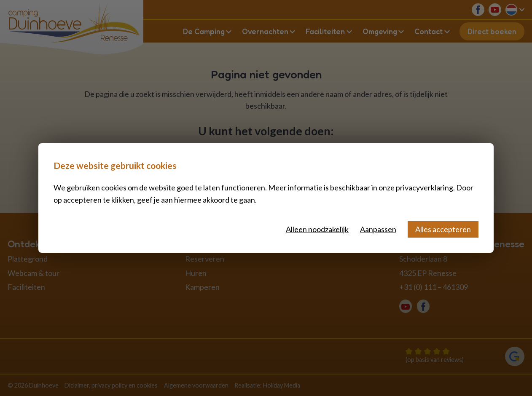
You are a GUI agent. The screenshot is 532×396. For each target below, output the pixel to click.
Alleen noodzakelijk (317, 229)
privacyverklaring (425, 187)
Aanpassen (378, 229)
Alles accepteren (443, 229)
